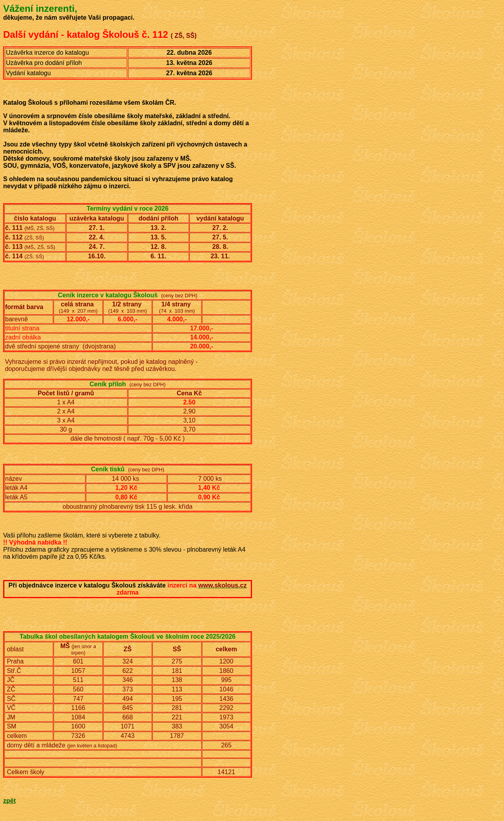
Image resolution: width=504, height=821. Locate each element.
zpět (9, 801)
